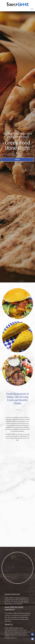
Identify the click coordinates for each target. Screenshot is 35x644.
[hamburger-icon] (32, 9)
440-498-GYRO (14, 610)
